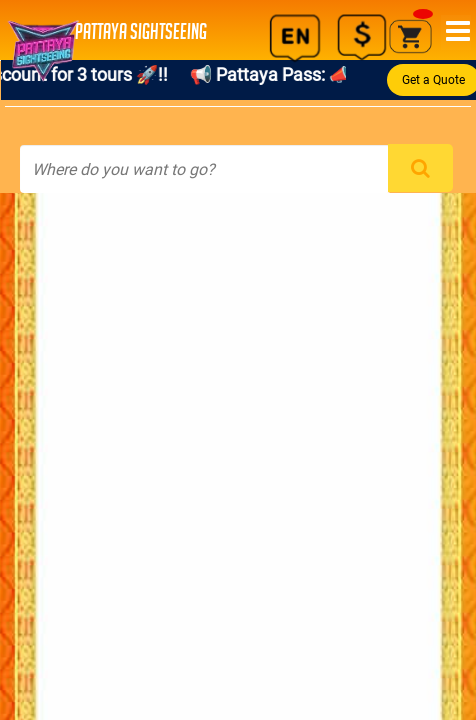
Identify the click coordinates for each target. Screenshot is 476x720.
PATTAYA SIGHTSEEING (114, 31)
